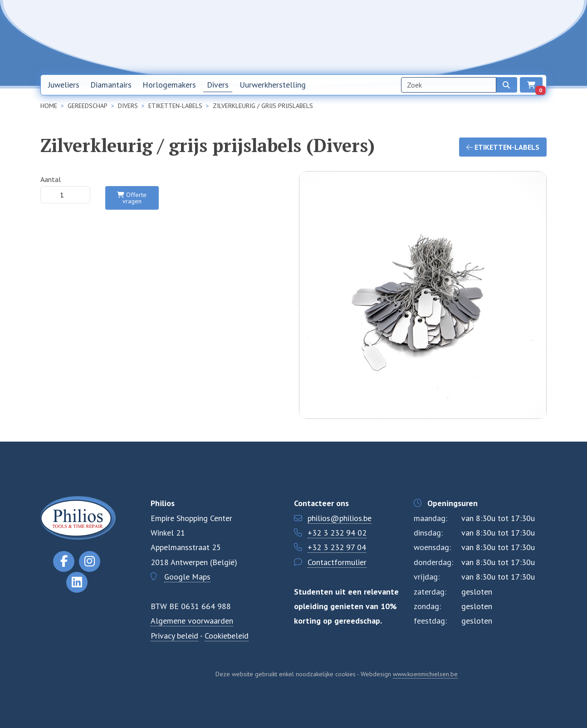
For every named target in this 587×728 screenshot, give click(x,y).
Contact (475, 37)
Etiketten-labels (503, 147)
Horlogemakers (169, 85)
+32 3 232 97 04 (337, 547)
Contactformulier (337, 562)
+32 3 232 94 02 (337, 533)
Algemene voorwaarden (192, 621)
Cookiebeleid (227, 636)
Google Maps (187, 577)
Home (350, 37)
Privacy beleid (174, 636)
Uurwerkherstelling (273, 85)
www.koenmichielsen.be (425, 674)
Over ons (436, 37)
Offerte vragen (132, 198)
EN (530, 37)
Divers (218, 85)
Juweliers (64, 85)
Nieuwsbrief (391, 37)
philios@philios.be (340, 518)
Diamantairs (111, 85)
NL (506, 37)
